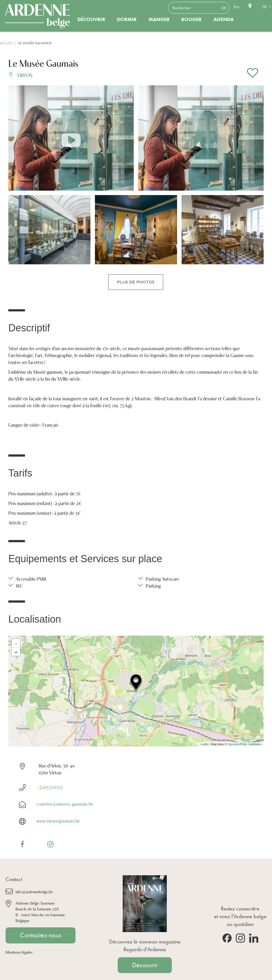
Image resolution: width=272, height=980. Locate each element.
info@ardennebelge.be (34, 891)
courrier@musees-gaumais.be (65, 804)
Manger (159, 19)
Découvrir (91, 19)
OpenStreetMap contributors (245, 744)
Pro (236, 7)
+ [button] (16, 643)
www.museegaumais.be (58, 820)
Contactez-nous (41, 935)
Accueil (6, 43)
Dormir (127, 19)
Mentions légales (19, 952)
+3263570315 (50, 787)
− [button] (16, 652)
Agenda (224, 19)
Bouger (191, 19)
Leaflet (205, 744)
